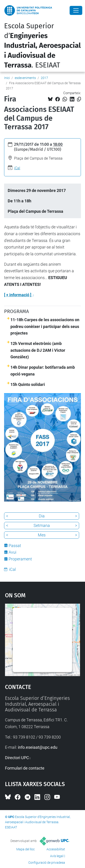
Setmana (42, 525)
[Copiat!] (79, 99)
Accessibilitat (56, 849)
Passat (15, 546)
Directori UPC (17, 758)
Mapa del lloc (25, 849)
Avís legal (57, 856)
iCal (17, 168)
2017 (44, 78)
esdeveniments (25, 78)
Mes (42, 535)
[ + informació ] (18, 295)
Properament (20, 559)
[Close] (76, 10)
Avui (12, 552)
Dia (42, 516)
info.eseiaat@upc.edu (38, 747)
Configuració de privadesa (47, 863)
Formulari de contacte (25, 768)
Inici (7, 78)
